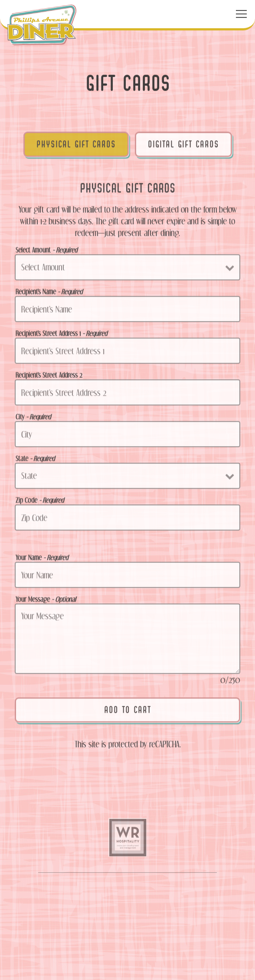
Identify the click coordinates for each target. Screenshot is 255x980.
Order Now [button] (127, 936)
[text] (127, 841)
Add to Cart (127, 711)
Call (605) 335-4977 (128, 906)
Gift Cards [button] (128, 965)
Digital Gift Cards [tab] (183, 146)
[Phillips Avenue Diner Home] (42, 24)
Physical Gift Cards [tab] (76, 146)
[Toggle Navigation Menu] (241, 14)
